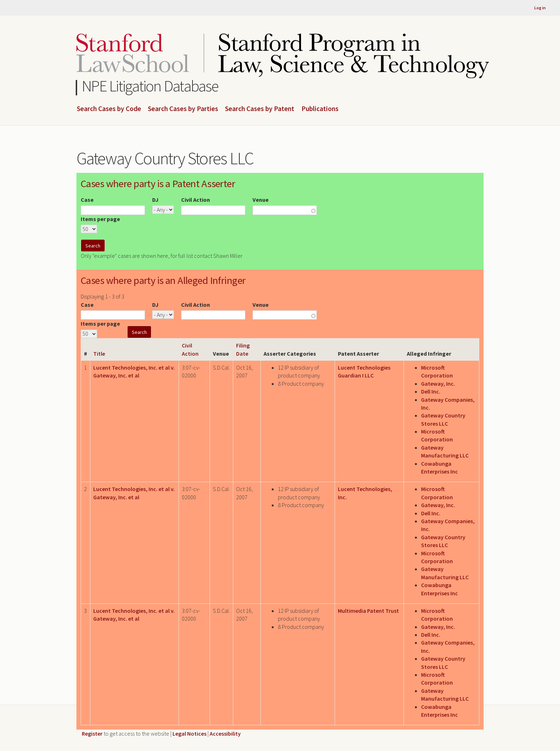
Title (99, 354)
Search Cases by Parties (183, 109)
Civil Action (196, 200)
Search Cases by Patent (260, 109)
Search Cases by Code (109, 109)
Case (87, 200)
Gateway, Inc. (438, 384)
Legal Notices (189, 734)
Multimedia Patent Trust (368, 611)
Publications (320, 109)
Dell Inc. (431, 391)
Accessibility (225, 734)
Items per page (100, 219)
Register (92, 734)
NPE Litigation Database (150, 86)
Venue (261, 200)
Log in (540, 8)
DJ (155, 200)
